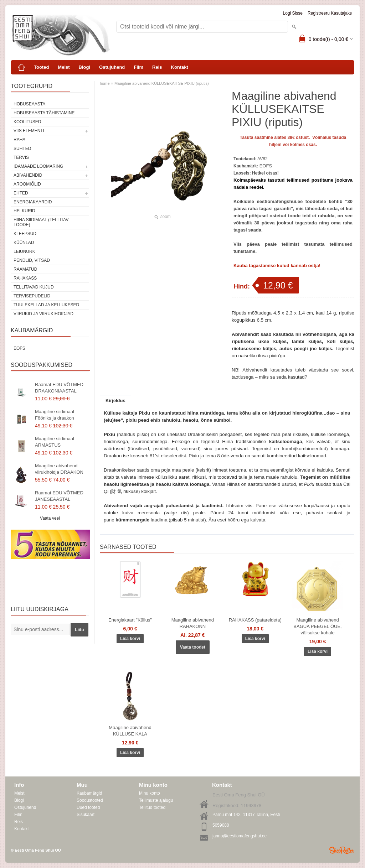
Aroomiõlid (27, 184)
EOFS (19, 348)
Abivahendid (28, 175)
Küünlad (24, 243)
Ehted (21, 193)
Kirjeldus (115, 401)
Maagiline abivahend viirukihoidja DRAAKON (59, 469)
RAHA (19, 140)
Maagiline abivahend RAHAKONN (193, 623)
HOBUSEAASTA (29, 104)
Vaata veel (50, 518)
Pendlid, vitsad (32, 260)
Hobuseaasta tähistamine (44, 113)
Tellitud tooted (152, 807)
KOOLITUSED (27, 122)
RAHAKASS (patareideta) (255, 620)
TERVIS (21, 157)
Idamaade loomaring (38, 166)
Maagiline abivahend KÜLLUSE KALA (130, 731)
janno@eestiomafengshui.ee (240, 836)
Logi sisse (293, 13)
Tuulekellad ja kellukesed (46, 305)
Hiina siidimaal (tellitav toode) (41, 222)
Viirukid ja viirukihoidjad (43, 314)
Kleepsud (25, 234)
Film (138, 67)
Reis (157, 67)
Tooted (41, 67)
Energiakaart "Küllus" (130, 620)
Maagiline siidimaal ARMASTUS (55, 442)
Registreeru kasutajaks (330, 13)
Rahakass (25, 278)
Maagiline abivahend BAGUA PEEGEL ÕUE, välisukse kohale (317, 626)
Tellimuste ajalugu (156, 800)
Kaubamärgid (89, 793)
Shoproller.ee (342, 850)
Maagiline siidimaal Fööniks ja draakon (55, 415)
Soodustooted (90, 800)
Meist (64, 67)
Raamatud (25, 269)
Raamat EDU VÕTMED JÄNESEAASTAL (59, 496)
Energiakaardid (33, 202)
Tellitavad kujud (34, 287)
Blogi (85, 67)
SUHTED (22, 149)
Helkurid (24, 211)
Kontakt (180, 67)
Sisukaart (86, 815)
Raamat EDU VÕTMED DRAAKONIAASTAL (59, 388)
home (105, 83)
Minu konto (150, 793)
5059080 (221, 825)
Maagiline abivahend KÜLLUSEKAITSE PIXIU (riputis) (162, 83)
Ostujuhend (112, 67)
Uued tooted (88, 807)
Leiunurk (24, 251)
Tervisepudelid (32, 296)
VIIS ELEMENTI (29, 131)
